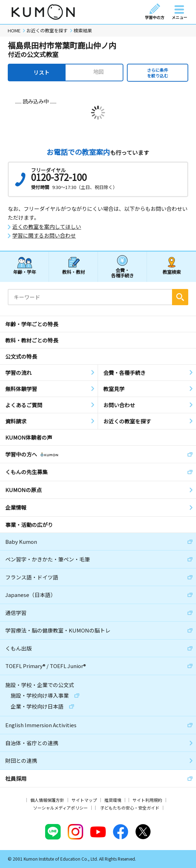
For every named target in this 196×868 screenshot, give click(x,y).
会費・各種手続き (122, 273)
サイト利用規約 (147, 800)
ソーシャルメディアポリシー (60, 808)
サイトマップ (84, 800)
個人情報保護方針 (47, 800)
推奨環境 (113, 800)
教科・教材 (73, 272)
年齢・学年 (24, 272)
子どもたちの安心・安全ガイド (130, 808)
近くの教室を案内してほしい (47, 227)
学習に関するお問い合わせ (44, 235)
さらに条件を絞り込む (158, 73)
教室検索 (172, 272)
